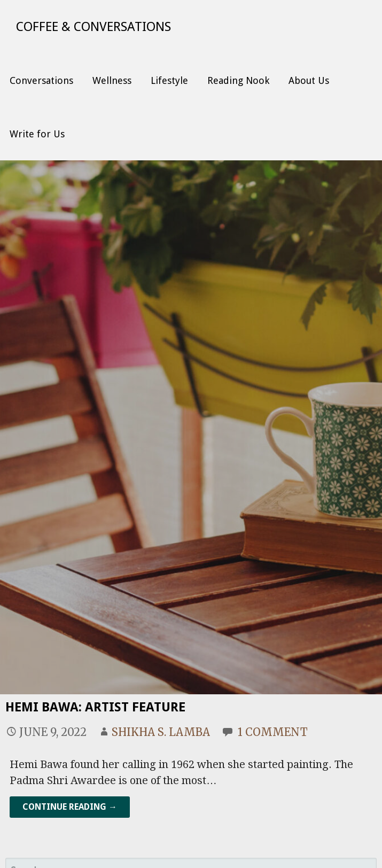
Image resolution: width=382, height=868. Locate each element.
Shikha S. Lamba (161, 732)
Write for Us (37, 134)
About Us (309, 80)
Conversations (41, 80)
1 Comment (273, 732)
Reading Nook (238, 80)
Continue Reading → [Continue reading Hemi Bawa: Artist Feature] (70, 807)
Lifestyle (169, 80)
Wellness (112, 80)
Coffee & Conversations (93, 27)
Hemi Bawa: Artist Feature (95, 707)
